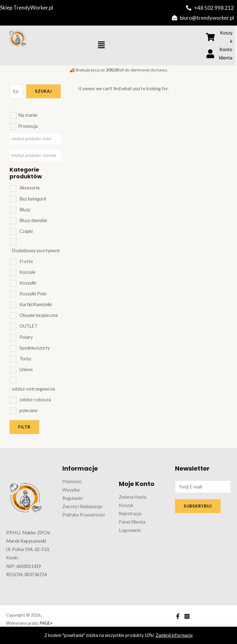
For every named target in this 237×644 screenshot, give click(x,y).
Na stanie (28, 115)
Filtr (24, 427)
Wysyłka (71, 490)
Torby (25, 359)
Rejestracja (130, 514)
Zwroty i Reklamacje (82, 506)
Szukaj (44, 91)
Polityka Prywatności (83, 515)
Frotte (26, 261)
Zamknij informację (174, 635)
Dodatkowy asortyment (36, 251)
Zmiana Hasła (133, 497)
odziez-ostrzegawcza (33, 389)
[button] (102, 45)
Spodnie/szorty (35, 348)
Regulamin (73, 498)
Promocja (28, 126)
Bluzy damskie (33, 220)
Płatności (72, 482)
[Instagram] (187, 616)
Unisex (26, 369)
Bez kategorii (33, 199)
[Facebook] (178, 616)
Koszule (27, 272)
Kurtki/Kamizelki (36, 304)
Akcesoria (29, 188)
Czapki (26, 231)
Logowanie (130, 530)
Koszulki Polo (33, 294)
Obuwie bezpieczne (39, 315)
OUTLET (29, 326)
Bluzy (25, 210)
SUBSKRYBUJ (198, 506)
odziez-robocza (35, 400)
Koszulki (28, 283)
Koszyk (126, 505)
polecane (29, 410)
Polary (26, 337)
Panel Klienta (132, 522)
